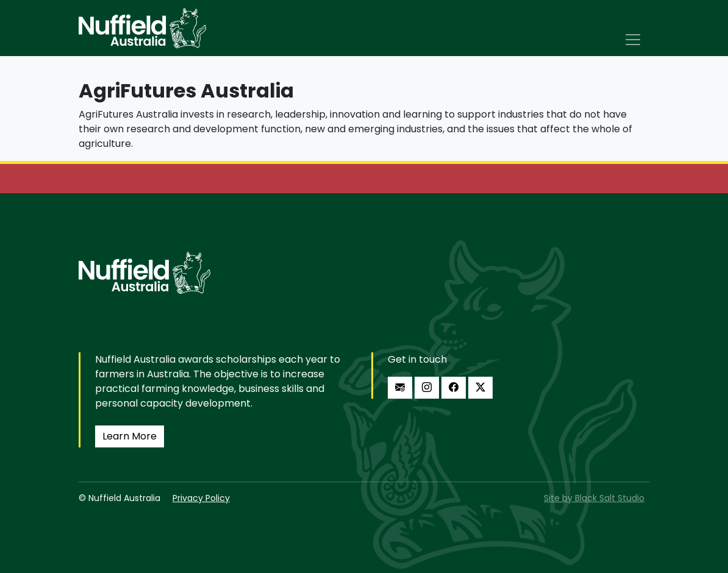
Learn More (130, 436)
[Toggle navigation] (633, 40)
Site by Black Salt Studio (594, 498)
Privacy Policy (201, 498)
